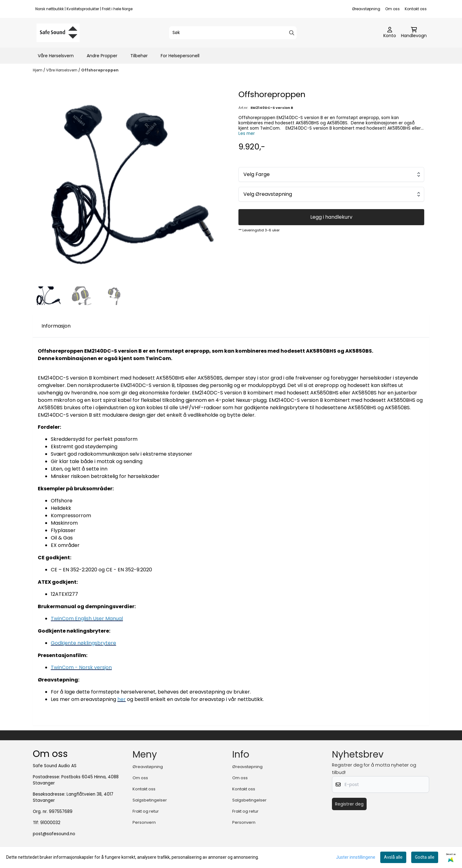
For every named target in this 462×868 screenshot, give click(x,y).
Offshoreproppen (100, 70)
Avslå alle (393, 857)
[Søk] (233, 33)
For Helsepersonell (180, 56)
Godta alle (425, 857)
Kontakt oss (416, 9)
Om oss (392, 9)
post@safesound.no (54, 834)
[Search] (292, 33)
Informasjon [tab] (56, 326)
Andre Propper (102, 56)
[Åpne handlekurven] (414, 33)
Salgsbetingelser (150, 800)
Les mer (247, 133)
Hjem (38, 70)
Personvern (144, 822)
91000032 (50, 823)
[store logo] (58, 33)
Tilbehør (139, 56)
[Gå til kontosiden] (390, 33)
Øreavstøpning (366, 9)
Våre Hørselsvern (56, 56)
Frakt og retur (146, 811)
